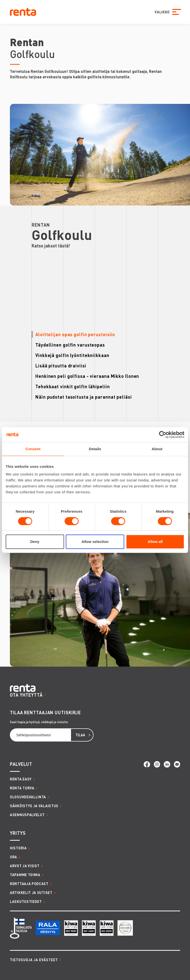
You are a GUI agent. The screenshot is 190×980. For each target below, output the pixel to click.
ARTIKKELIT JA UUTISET (31, 892)
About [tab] (157, 449)
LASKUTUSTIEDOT (26, 901)
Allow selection (95, 542)
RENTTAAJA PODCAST (29, 884)
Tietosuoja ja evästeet (34, 960)
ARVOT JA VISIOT (25, 866)
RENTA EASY (21, 779)
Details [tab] (95, 449)
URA (13, 857)
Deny (35, 542)
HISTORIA (18, 848)
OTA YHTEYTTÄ (26, 695)
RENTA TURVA (22, 788)
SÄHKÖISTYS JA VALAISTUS (34, 806)
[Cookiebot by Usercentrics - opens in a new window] (163, 435)
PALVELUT (21, 764)
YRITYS (18, 833)
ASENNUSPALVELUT (27, 815)
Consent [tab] (33, 449)
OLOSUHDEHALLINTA (28, 797)
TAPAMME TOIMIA (25, 875)
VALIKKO (161, 12)
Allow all (155, 542)
